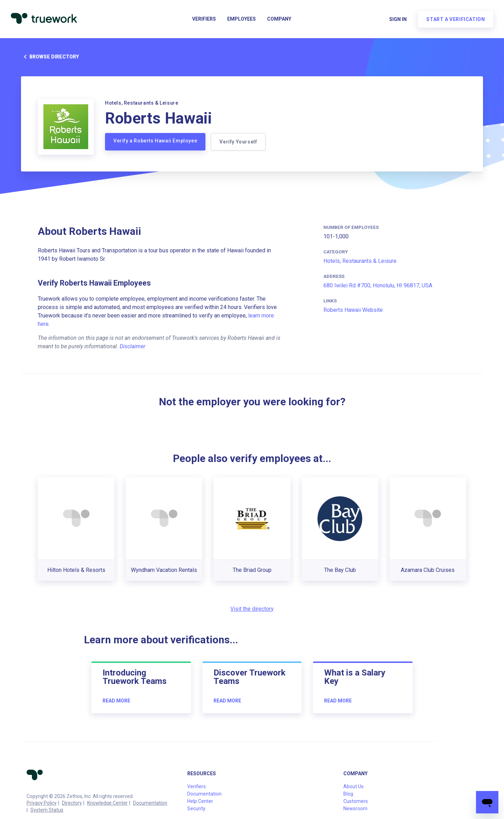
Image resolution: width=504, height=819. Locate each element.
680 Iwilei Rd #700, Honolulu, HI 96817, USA (378, 285)
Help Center (200, 801)
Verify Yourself (239, 142)
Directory (72, 803)
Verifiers (204, 20)
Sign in (398, 20)
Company (279, 20)
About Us (353, 786)
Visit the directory (252, 609)
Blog (348, 794)
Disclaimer (132, 346)
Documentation (150, 803)
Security (196, 808)
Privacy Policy (42, 803)
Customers (356, 801)
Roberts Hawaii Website (353, 310)
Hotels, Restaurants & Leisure (360, 261)
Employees (241, 20)
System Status (47, 810)
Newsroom (355, 808)
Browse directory (50, 57)
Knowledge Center (107, 803)
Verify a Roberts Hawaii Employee (155, 141)
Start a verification (455, 20)
